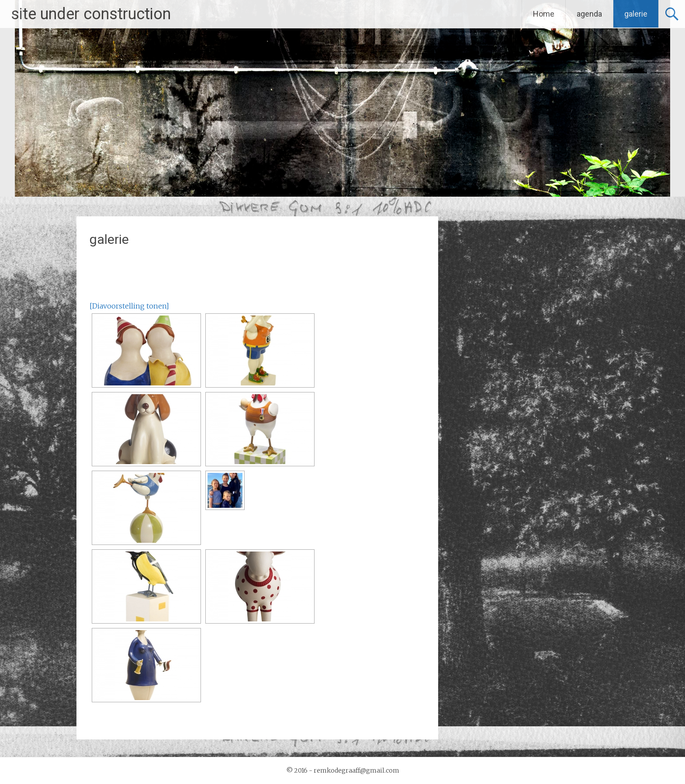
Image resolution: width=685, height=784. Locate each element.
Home (544, 14)
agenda (589, 14)
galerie (636, 14)
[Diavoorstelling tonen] (129, 306)
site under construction (91, 14)
